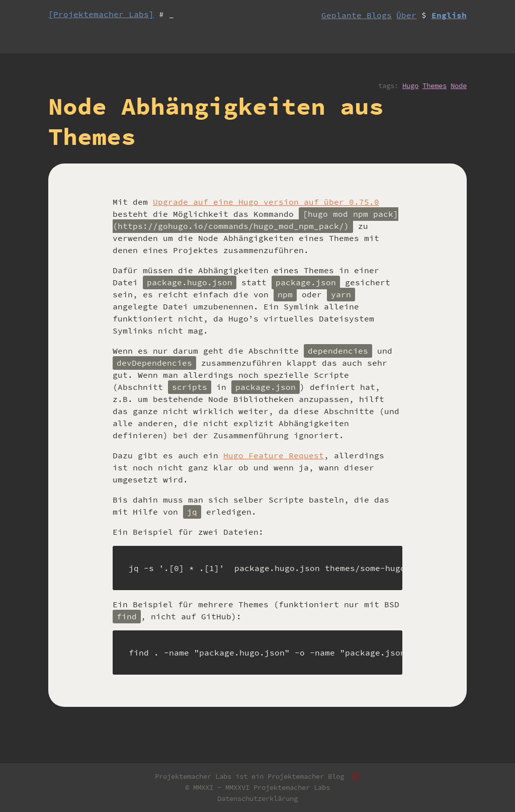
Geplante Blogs (357, 15)
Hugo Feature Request (274, 455)
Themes (435, 86)
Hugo (410, 86)
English (449, 15)
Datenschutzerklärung (257, 798)
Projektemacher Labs (292, 787)
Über (406, 15)
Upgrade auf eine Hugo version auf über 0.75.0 (266, 202)
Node (459, 86)
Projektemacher (296, 776)
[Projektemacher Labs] (101, 14)
